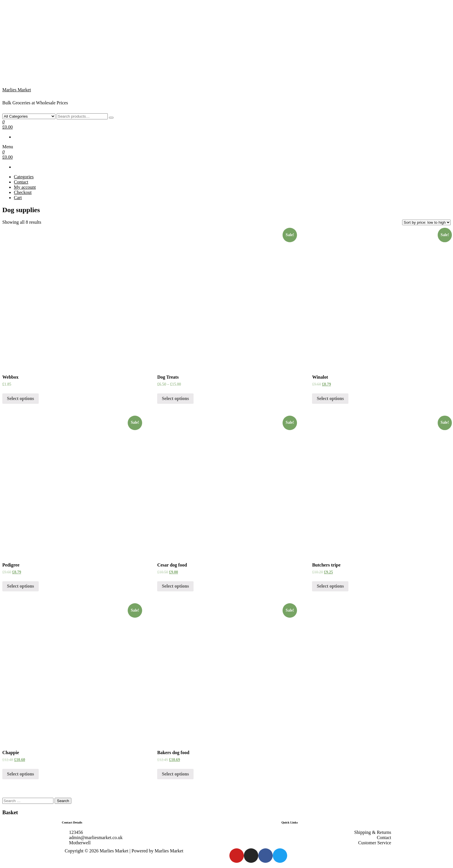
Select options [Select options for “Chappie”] (21, 774)
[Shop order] (426, 222)
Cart (18, 198)
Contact (21, 182)
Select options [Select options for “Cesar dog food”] (175, 586)
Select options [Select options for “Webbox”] (21, 398)
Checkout (23, 192)
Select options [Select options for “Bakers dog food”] (175, 774)
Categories (24, 177)
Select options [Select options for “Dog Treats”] (175, 398)
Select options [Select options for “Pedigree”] (21, 586)
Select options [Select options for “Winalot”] (330, 398)
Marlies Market (17, 90)
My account (25, 187)
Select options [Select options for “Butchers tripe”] (330, 586)
